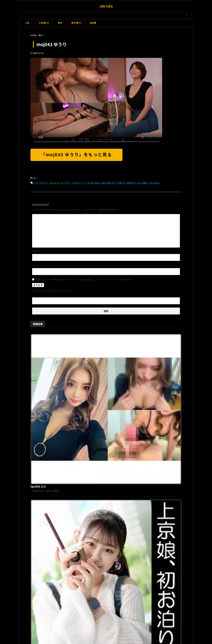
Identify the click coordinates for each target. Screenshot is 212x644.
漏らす (122, 182)
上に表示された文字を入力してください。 (54, 290)
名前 (36, 250)
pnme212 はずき (93, 559)
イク (36, 182)
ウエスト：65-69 (47, 182)
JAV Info (106, 6)
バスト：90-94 (71, 182)
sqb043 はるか (91, 503)
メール (37, 264)
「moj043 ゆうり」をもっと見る (76, 154)
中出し (98, 182)
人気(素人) (44, 23)
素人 (36, 178)
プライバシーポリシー (120, 627)
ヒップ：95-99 (86, 182)
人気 (27, 23)
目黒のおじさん (134, 182)
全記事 (93, 23)
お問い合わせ (100, 627)
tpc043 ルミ (90, 335)
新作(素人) (77, 23)
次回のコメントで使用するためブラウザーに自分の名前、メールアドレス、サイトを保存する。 (85, 278)
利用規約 (86, 627)
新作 (60, 23)
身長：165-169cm (151, 182)
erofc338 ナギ (91, 391)
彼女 (104, 182)
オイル (60, 182)
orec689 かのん (92, 447)
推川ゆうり (113, 182)
